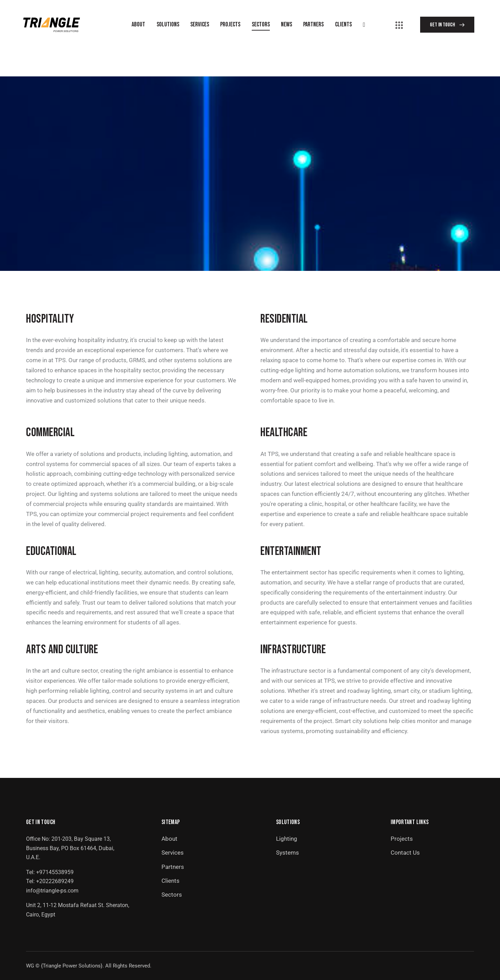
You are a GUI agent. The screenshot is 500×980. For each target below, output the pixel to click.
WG (30, 966)
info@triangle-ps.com (52, 891)
